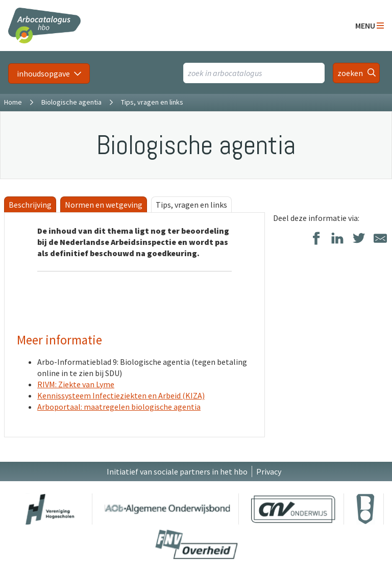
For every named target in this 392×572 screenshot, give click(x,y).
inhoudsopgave (43, 73)
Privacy (269, 471)
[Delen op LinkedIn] (337, 239)
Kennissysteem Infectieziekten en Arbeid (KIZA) (121, 395)
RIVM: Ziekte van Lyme (76, 384)
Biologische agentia (71, 102)
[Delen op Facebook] (316, 239)
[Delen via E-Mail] (380, 239)
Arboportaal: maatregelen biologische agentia (119, 407)
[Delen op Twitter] (359, 239)
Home (13, 102)
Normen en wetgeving (104, 205)
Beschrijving (30, 205)
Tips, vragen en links (191, 205)
